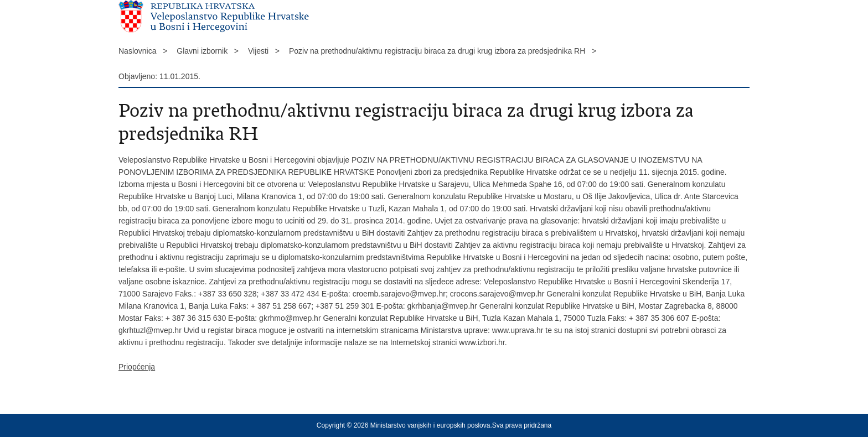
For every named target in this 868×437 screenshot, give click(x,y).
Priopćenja (137, 367)
